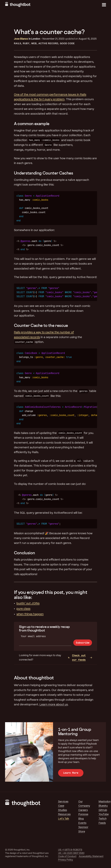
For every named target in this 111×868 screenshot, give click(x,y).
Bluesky (103, 806)
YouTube (104, 814)
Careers (83, 810)
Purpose (83, 814)
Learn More (71, 773)
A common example (32, 124)
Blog (81, 819)
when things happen (30, 614)
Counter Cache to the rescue (41, 325)
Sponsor (83, 827)
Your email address (33, 636)
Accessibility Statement (91, 856)
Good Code (67, 44)
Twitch (103, 819)
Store (82, 832)
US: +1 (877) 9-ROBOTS (70, 850)
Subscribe (83, 643)
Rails (18, 44)
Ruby (26, 44)
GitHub (103, 810)
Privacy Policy (66, 860)
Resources (64, 814)
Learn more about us (54, 705)
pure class (23, 609)
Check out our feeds (77, 658)
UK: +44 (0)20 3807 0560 (71, 853)
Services (63, 802)
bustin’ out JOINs (28, 603)
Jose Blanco (21, 39)
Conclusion (24, 553)
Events (82, 823)
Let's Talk (64, 819)
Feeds (102, 823)
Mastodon (105, 802)
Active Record (48, 44)
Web (34, 44)
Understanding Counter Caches (44, 173)
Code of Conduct (67, 856)
